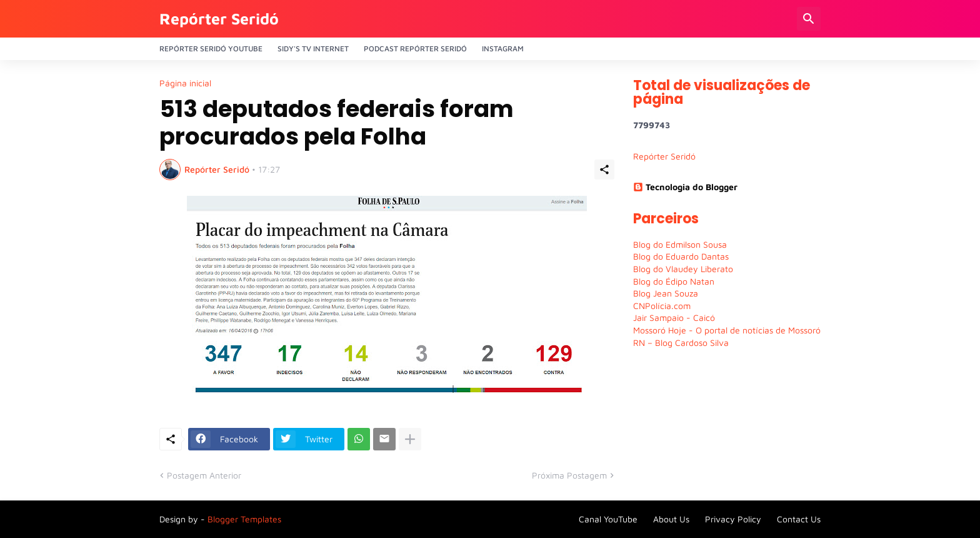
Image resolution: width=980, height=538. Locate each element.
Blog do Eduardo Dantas (681, 256)
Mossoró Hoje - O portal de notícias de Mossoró (727, 330)
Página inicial (185, 83)
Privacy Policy (733, 519)
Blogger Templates (244, 519)
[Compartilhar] (604, 170)
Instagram (503, 48)
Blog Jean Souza (666, 293)
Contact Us (799, 519)
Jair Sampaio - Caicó (674, 317)
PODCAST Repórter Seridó (415, 48)
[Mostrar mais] (410, 439)
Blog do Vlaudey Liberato (683, 269)
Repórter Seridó (219, 18)
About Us (671, 519)
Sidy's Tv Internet (313, 48)
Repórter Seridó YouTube (211, 48)
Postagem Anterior (204, 475)
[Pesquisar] (809, 19)
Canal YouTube (608, 519)
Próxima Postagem (569, 475)
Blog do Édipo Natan (674, 281)
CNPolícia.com (662, 306)
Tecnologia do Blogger (685, 187)
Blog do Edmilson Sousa (680, 244)
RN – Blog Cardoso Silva (681, 343)
